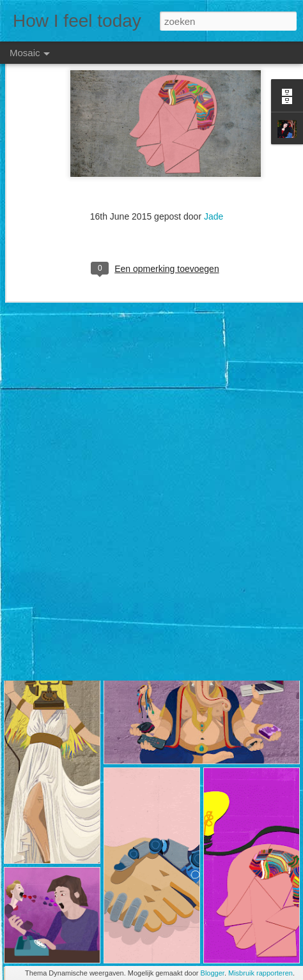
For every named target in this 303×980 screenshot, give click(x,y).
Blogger (213, 973)
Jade (214, 175)
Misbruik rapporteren (260, 973)
